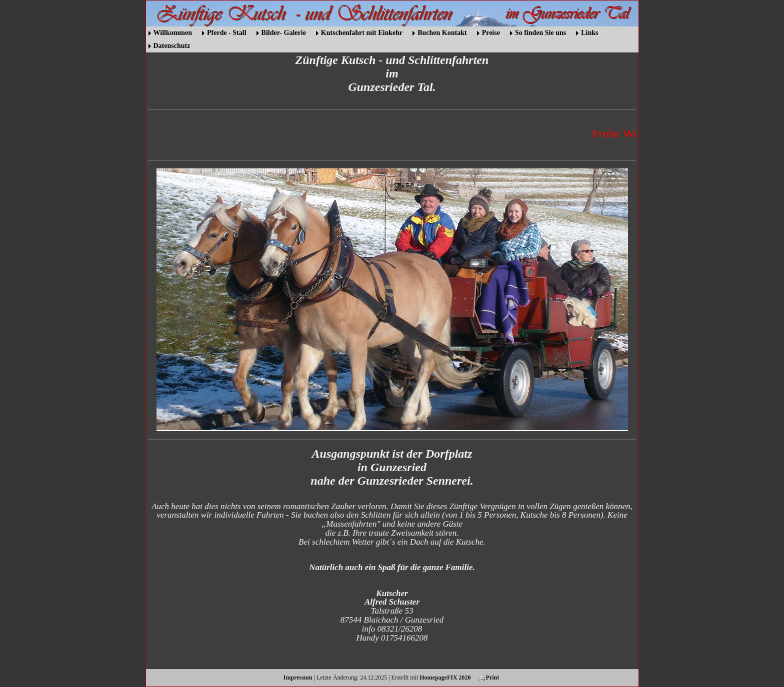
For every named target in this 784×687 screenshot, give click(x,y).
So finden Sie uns (540, 33)
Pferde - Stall (227, 33)
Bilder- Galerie (284, 33)
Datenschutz (172, 46)
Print (489, 678)
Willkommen (173, 33)
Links (589, 33)
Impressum (298, 678)
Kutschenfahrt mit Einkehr (362, 33)
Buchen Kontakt (442, 33)
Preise (491, 33)
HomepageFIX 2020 (445, 678)
